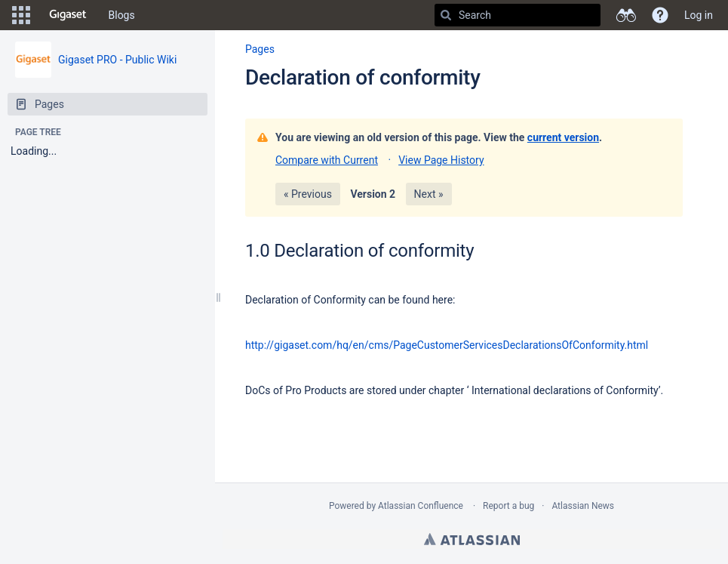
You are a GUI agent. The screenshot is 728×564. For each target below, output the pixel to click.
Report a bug (508, 506)
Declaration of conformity (363, 77)
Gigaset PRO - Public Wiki (117, 60)
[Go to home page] (68, 15)
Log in (699, 15)
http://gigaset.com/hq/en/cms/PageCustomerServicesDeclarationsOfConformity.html (447, 345)
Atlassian (472, 539)
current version (563, 137)
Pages (260, 49)
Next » (429, 194)
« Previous (308, 194)
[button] (21, 15)
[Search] (446, 15)
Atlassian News (583, 506)
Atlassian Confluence (421, 506)
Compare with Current (327, 160)
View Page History (441, 160)
